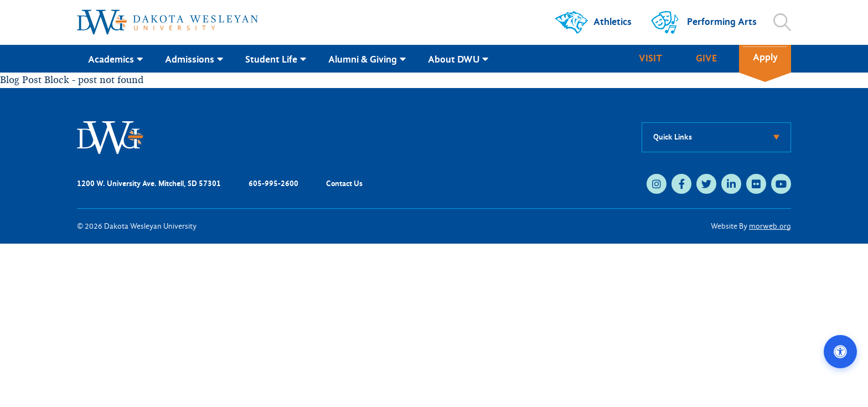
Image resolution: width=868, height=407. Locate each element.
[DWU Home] (110, 136)
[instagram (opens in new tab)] (657, 184)
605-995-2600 (273, 184)
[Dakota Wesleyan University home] (167, 22)
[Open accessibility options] (840, 352)
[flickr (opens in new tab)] (756, 184)
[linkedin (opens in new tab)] (731, 184)
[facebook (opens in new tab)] (681, 184)
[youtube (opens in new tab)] (781, 184)
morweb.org (770, 226)
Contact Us (344, 184)
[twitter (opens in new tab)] (706, 184)
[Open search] (782, 22)
